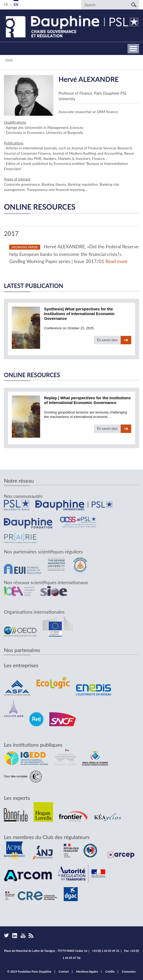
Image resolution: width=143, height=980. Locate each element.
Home (9, 60)
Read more (117, 261)
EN (16, 4)
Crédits (110, 971)
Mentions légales (87, 971)
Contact (64, 971)
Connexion (129, 971)
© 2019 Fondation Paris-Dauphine (29, 971)
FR (6, 4)
